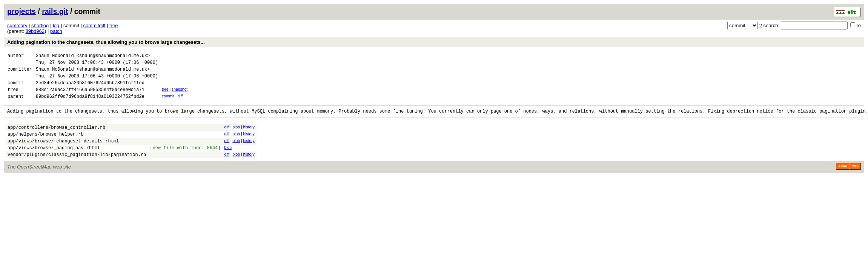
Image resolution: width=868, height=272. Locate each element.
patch (56, 31)
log (56, 25)
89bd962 (35, 31)
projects (22, 11)
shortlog (40, 25)
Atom (843, 181)
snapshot (180, 95)
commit (168, 103)
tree (114, 25)
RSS (855, 181)
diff (180, 103)
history (249, 136)
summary (17, 25)
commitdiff (94, 25)
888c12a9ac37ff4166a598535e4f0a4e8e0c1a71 (90, 96)
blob (236, 136)
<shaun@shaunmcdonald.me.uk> (113, 56)
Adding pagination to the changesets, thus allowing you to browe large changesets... (106, 42)
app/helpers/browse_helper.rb (46, 145)
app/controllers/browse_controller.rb (56, 137)
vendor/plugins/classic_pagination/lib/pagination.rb (77, 169)
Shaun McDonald (55, 56)
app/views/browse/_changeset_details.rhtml (63, 153)
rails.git (55, 11)
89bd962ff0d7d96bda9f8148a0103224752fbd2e (90, 104)
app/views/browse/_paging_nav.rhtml (54, 161)
